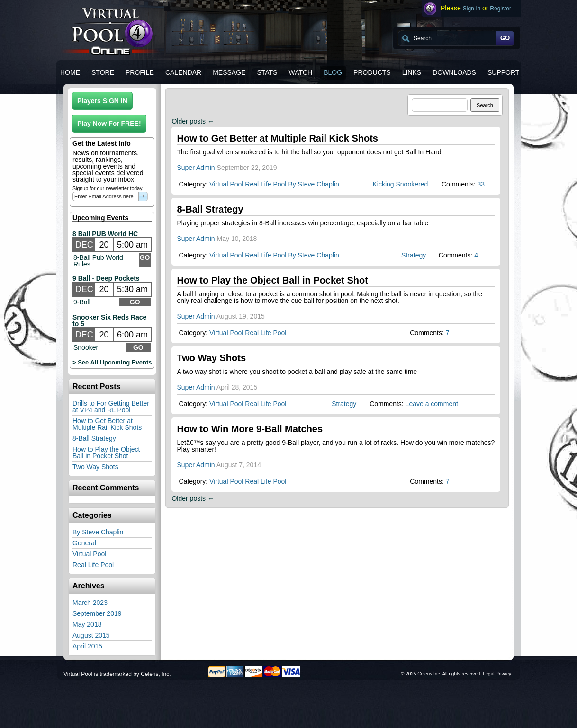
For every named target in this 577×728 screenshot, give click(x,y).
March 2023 (90, 603)
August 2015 (91, 635)
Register (500, 9)
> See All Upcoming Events (112, 362)
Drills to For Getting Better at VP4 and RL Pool (111, 407)
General (84, 543)
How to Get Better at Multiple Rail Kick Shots (107, 424)
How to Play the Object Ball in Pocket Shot (106, 453)
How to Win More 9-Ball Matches (250, 429)
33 (481, 184)
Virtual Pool (89, 554)
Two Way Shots (95, 467)
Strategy (414, 255)
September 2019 (97, 613)
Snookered (412, 184)
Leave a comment (432, 404)
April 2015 (87, 646)
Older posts (193, 121)
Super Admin (196, 168)
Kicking (383, 184)
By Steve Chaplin (98, 532)
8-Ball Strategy (94, 438)
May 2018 (87, 624)
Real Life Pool (93, 565)
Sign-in (472, 9)
